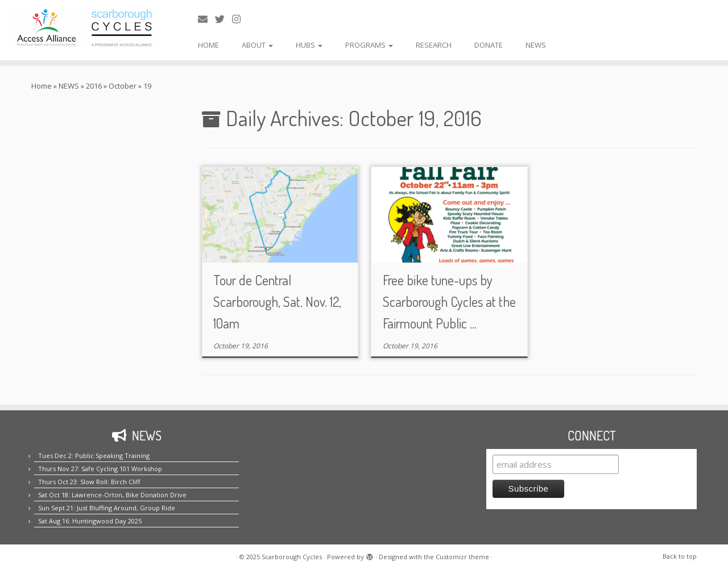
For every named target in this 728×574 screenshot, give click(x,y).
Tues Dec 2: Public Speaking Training (94, 456)
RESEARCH (434, 45)
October (123, 86)
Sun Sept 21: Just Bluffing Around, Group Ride (107, 508)
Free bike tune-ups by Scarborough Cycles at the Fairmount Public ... (449, 301)
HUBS (309, 45)
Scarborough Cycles (292, 557)
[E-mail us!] (206, 19)
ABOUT (257, 45)
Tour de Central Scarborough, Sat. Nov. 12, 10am (277, 301)
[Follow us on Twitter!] (224, 19)
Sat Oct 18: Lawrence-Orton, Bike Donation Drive (112, 495)
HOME (208, 45)
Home (42, 86)
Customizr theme (462, 557)
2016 (94, 86)
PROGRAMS (369, 45)
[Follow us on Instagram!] (240, 19)
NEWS (536, 45)
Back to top (680, 556)
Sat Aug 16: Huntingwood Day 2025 (90, 521)
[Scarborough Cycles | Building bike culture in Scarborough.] (84, 28)
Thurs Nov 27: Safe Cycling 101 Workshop (100, 469)
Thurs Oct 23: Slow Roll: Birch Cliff (89, 482)
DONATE (489, 45)
